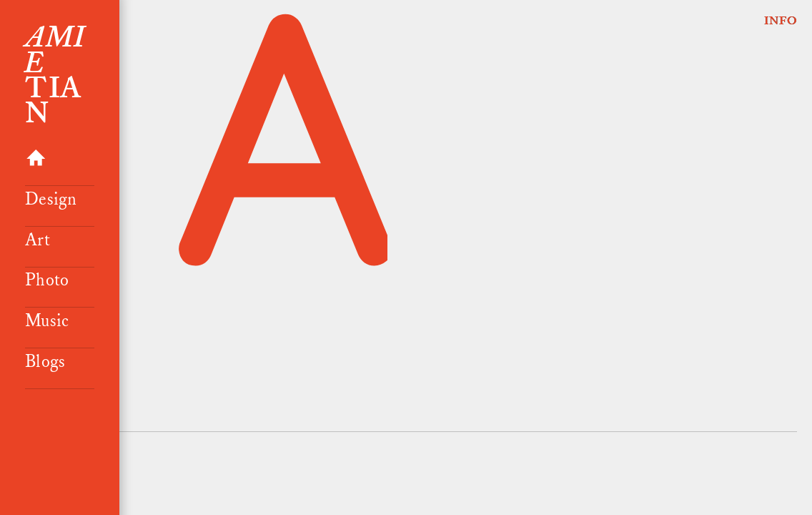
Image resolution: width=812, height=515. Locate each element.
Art (38, 240)
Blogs (45, 362)
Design (51, 200)
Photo (47, 280)
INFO (781, 21)
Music (47, 321)
